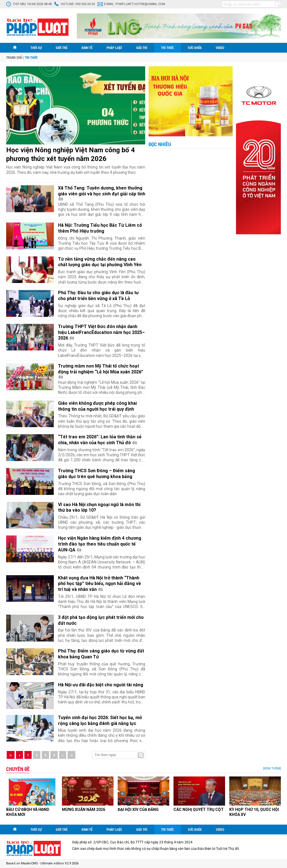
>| (71, 755)
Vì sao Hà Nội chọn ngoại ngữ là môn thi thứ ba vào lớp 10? (99, 507)
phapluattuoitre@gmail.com (140, 4)
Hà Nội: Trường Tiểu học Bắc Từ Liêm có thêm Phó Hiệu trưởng (100, 228)
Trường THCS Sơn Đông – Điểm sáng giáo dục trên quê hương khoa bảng (97, 474)
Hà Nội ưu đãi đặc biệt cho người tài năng (101, 685)
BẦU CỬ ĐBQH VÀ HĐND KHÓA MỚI (28, 812)
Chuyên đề (18, 769)
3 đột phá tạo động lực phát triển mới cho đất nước (101, 620)
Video (220, 48)
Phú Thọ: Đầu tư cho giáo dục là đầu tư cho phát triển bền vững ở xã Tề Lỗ (98, 296)
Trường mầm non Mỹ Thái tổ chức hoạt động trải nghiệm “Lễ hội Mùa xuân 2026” (101, 371)
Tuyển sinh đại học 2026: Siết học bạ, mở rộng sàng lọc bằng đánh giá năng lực (100, 720)
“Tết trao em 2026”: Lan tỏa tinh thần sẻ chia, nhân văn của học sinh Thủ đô (100, 440)
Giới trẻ (62, 48)
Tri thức (167, 48)
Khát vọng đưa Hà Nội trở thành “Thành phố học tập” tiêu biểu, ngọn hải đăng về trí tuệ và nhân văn (99, 584)
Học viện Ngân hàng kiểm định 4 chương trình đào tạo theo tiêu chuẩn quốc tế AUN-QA (100, 544)
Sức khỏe (195, 48)
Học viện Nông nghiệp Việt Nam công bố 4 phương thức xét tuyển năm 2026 (70, 154)
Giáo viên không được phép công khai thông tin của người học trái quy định (97, 406)
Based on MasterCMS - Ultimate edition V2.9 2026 (42, 863)
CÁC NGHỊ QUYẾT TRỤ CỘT (199, 809)
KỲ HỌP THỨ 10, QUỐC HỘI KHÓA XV (254, 812)
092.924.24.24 (85, 4)
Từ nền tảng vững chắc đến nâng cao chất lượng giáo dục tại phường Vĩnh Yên (100, 262)
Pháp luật (114, 48)
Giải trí (142, 48)
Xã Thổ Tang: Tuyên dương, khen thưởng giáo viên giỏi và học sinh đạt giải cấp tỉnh (102, 193)
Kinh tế (87, 48)
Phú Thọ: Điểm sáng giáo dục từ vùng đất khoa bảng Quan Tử (101, 654)
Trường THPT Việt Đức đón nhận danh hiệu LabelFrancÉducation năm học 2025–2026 (101, 332)
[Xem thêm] (272, 768)
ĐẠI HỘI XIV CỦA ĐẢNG (138, 809)
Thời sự (36, 48)
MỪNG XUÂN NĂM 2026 (84, 809)
